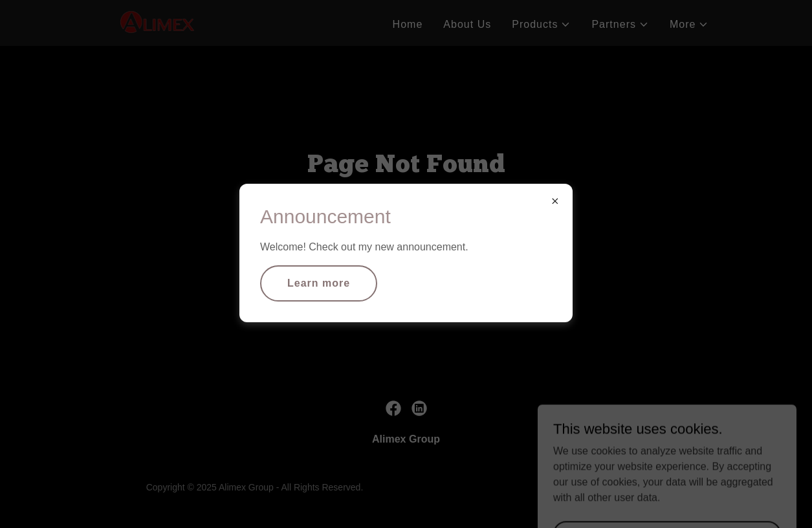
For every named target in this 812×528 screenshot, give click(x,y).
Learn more (319, 283)
